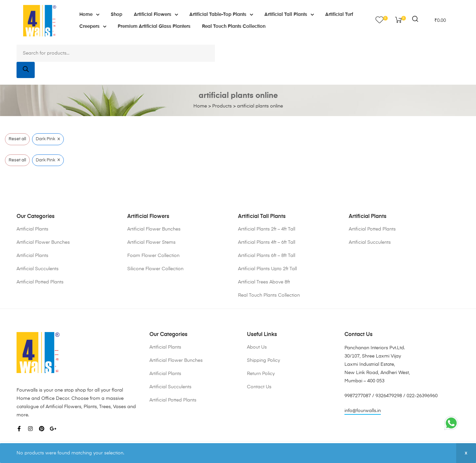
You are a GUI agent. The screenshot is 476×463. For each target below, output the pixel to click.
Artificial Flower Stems (151, 242)
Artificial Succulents (38, 269)
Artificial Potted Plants (40, 282)
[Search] (26, 70)
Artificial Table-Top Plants (221, 15)
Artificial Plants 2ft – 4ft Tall (267, 229)
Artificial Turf (339, 15)
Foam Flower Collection (153, 256)
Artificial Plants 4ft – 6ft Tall (267, 242)
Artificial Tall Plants (289, 15)
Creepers (93, 26)
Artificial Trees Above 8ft (264, 282)
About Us (257, 347)
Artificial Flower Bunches (43, 242)
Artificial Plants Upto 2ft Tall (267, 269)
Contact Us (259, 387)
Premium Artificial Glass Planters (154, 26)
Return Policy (261, 374)
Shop (117, 15)
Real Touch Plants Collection (234, 26)
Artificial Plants (32, 229)
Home (89, 15)
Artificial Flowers (156, 15)
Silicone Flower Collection (155, 269)
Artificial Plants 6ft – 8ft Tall (267, 256)
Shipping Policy (263, 360)
